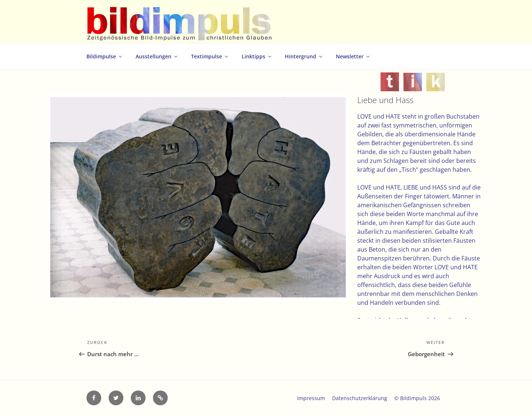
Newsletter (353, 56)
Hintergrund (304, 56)
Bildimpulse (105, 56)
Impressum (311, 398)
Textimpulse (210, 56)
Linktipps (257, 56)
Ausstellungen (157, 56)
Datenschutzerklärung (360, 398)
